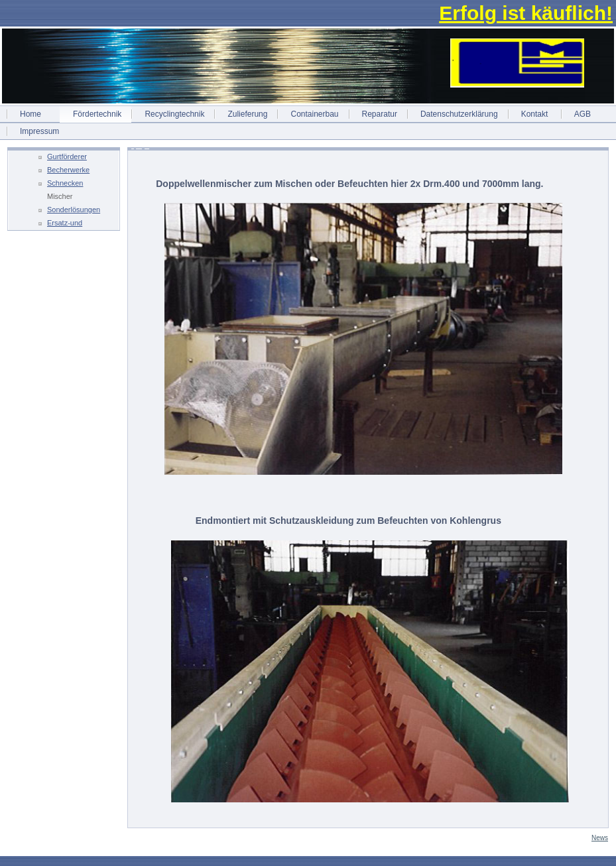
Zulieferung (247, 114)
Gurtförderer (67, 156)
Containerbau (314, 114)
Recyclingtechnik (174, 114)
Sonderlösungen (74, 210)
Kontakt (535, 114)
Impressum (39, 131)
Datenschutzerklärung (459, 114)
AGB (583, 114)
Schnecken (65, 183)
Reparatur (380, 114)
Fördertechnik (97, 114)
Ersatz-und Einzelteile (65, 224)
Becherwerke (68, 170)
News (600, 838)
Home (31, 114)
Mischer (60, 196)
